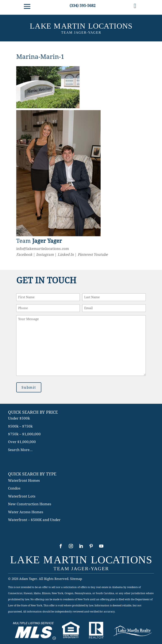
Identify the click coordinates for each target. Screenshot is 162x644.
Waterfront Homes (24, 480)
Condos (14, 488)
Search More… (20, 450)
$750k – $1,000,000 (24, 434)
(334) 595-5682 (83, 6)
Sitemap (76, 579)
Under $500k (19, 418)
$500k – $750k (20, 426)
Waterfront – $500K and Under (34, 520)
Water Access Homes (26, 512)
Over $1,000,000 (22, 442)
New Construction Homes (30, 504)
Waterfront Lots (22, 496)
